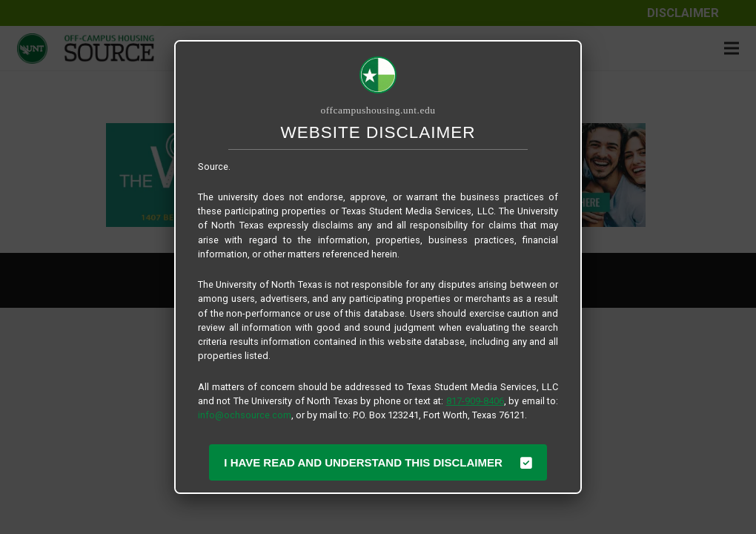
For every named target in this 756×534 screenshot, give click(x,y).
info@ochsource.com (245, 415)
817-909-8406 (475, 401)
